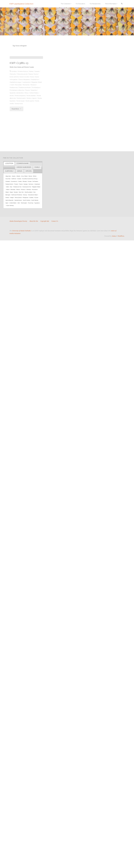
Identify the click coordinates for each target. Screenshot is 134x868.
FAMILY (37, 167)
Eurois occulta (25, 105)
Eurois (37, 102)
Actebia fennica (23, 99)
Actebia (14, 99)
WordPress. (121, 236)
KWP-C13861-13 (19, 91)
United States (34, 121)
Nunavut (39, 113)
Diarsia (31, 102)
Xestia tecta (23, 131)
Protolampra (38, 115)
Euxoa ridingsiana (25, 107)
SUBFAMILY (9, 171)
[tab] (9, 164)
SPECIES (29, 171)
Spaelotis (36, 118)
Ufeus (27, 121)
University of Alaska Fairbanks (21, 231)
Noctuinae (31, 113)
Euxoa (33, 105)
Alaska (31, 99)
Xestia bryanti (26, 126)
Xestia (12, 123)
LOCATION (9, 163)
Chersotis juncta (22, 102)
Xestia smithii (14, 131)
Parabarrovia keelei (26, 115)
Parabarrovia (14, 115)
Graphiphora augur (16, 110)
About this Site (34, 221)
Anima (114, 236)
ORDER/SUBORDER (24, 167)
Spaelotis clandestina (17, 121)
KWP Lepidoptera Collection (21, 4)
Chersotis (13, 102)
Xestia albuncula (15, 126)
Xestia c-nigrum (37, 126)
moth (17, 113)
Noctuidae (23, 113)
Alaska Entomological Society (18, 221)
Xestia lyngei (26, 129)
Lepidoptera (27, 110)
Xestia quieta (36, 129)
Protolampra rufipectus (18, 118)
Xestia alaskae (32, 123)
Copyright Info (45, 221)
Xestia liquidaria (16, 129)
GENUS (20, 171)
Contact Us (55, 221)
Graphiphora (36, 107)
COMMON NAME (23, 163)
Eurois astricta (14, 105)
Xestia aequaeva (21, 123)
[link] (122, 4)
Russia (29, 118)
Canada (38, 99)
